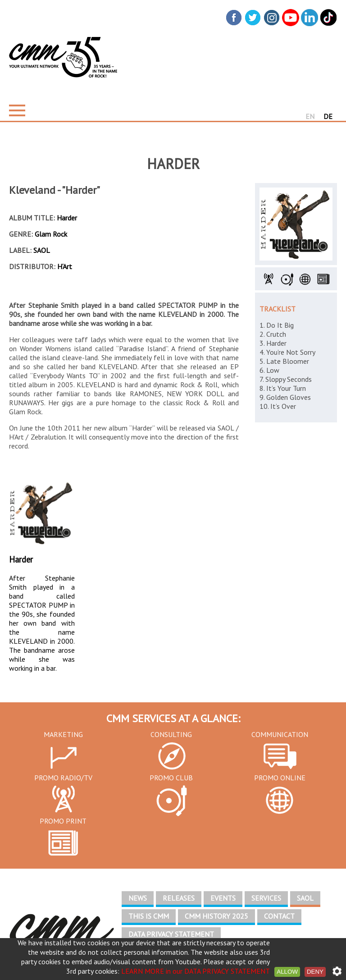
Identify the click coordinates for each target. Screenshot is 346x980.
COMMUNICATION (280, 734)
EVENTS (223, 898)
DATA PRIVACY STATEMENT (171, 934)
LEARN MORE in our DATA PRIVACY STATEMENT (196, 971)
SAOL (305, 898)
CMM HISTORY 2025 (216, 916)
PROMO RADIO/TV (63, 778)
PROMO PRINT (63, 821)
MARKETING (63, 734)
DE (328, 116)
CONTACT (279, 916)
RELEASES (179, 898)
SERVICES (266, 898)
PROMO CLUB (171, 778)
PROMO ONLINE (280, 778)
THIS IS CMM (149, 916)
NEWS (138, 898)
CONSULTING (171, 734)
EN (310, 116)
